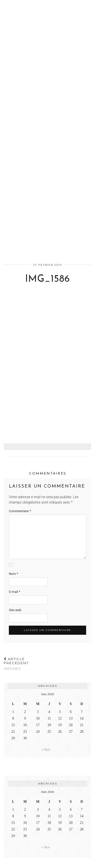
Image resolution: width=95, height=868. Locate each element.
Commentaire (20, 511)
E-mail (15, 592)
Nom (14, 574)
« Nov (46, 750)
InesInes (26, 664)
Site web (15, 610)
